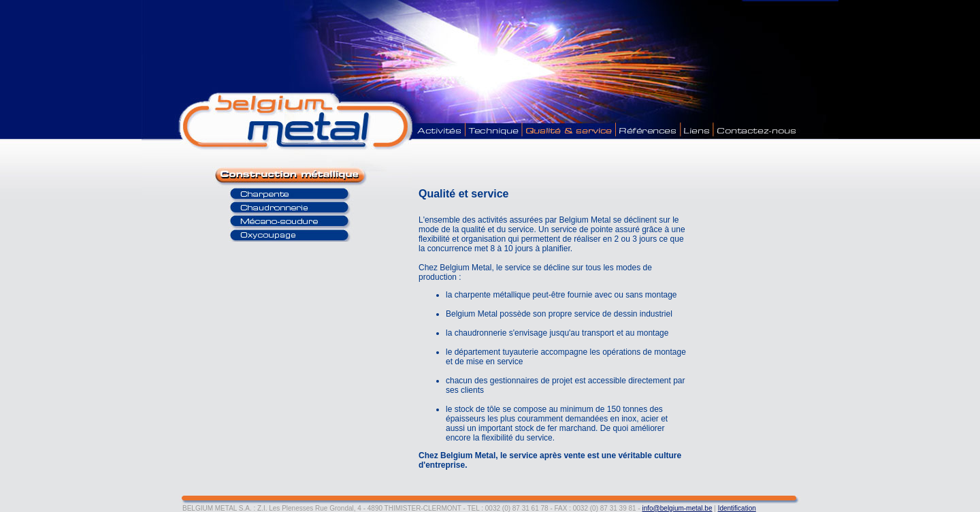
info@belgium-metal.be (677, 508)
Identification (737, 508)
